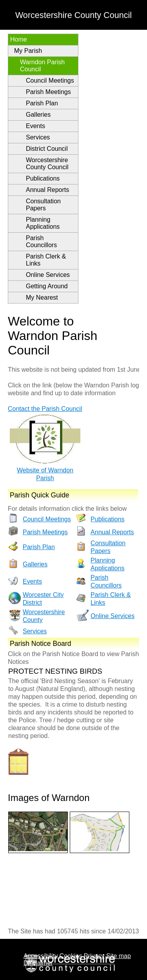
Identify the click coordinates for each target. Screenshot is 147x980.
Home (19, 39)
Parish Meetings (48, 92)
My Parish (28, 51)
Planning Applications (43, 223)
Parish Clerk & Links (46, 260)
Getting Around (47, 286)
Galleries (38, 115)
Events (35, 126)
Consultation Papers (43, 205)
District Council (47, 149)
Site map (119, 956)
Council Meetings (50, 80)
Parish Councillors (41, 241)
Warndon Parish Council (42, 66)
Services (38, 137)
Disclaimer (38, 963)
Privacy (94, 956)
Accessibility (41, 956)
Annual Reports (47, 190)
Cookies (71, 956)
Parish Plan (42, 103)
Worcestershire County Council (47, 164)
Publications (43, 178)
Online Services (48, 275)
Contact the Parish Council (45, 409)
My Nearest (42, 297)
